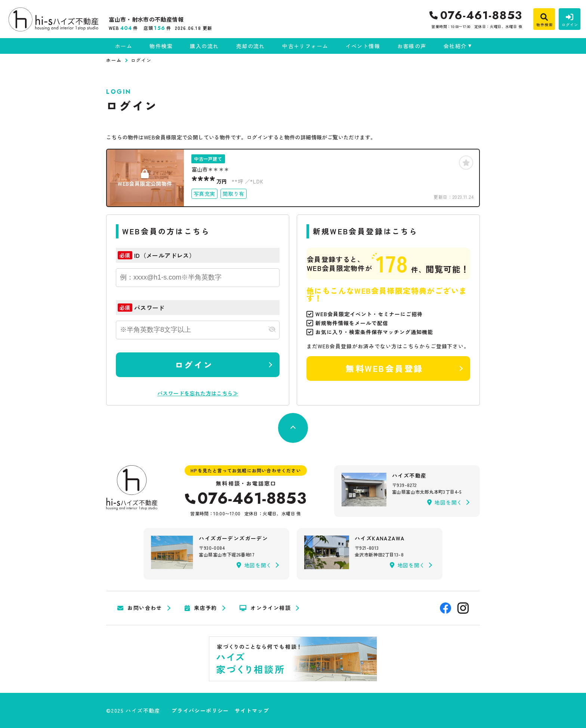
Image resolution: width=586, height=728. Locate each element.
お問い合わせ (140, 608)
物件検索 (161, 46)
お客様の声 (412, 46)
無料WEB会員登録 (385, 368)
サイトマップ (252, 710)
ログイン (194, 364)
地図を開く (445, 502)
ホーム (124, 46)
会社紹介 (455, 46)
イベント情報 (363, 46)
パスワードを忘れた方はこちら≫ (198, 393)
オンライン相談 (265, 608)
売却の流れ (251, 46)
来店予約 (201, 608)
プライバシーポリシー (200, 710)
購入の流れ (204, 46)
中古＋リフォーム (305, 46)
